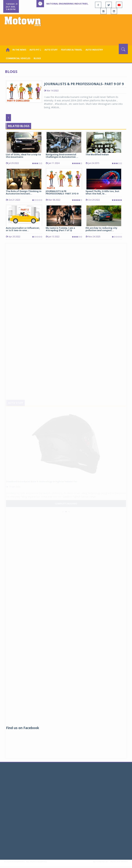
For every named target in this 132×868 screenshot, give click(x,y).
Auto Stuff (51, 50)
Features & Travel (72, 50)
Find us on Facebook (23, 728)
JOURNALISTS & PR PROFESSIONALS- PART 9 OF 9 (84, 84)
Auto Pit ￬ (35, 50)
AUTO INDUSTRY (94, 50)
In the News (19, 50)
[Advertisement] (67, 34)
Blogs (37, 58)
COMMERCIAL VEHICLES (18, 58)
